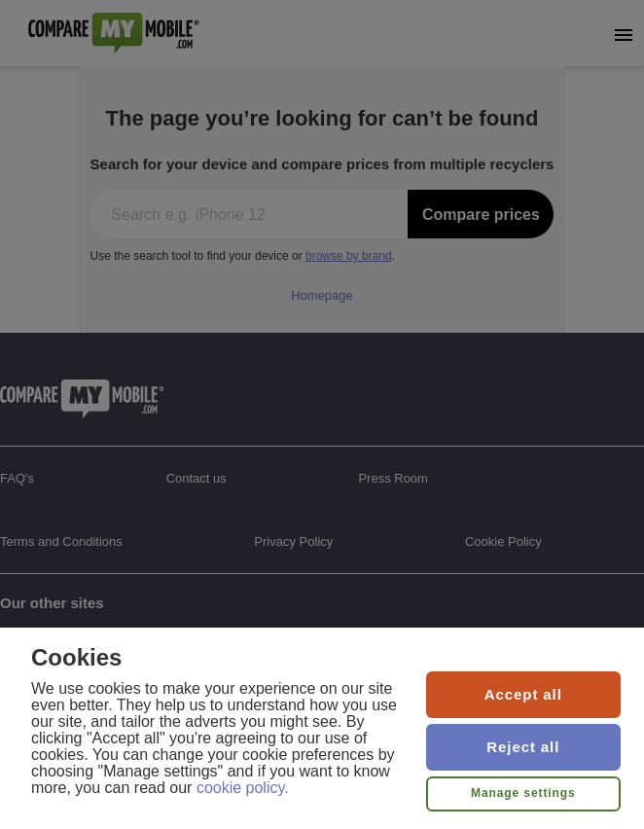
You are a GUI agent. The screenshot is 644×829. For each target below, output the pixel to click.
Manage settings (523, 793)
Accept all (523, 694)
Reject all (523, 747)
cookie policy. (243, 788)
